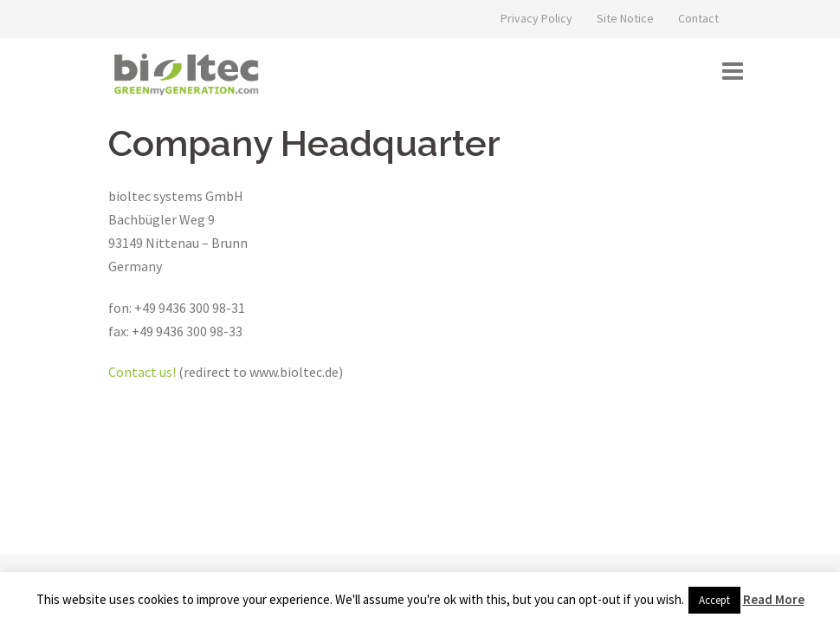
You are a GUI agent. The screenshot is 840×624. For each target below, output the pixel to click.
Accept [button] (714, 600)
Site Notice (625, 18)
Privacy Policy (536, 18)
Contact (698, 18)
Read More (774, 599)
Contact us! (142, 372)
